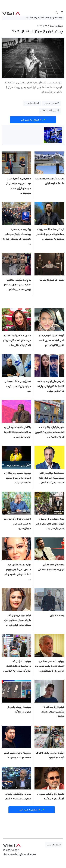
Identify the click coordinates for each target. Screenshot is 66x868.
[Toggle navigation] (62, 12)
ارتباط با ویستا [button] (54, 845)
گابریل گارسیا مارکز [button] (50, 111)
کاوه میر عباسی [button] (51, 103)
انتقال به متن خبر (33, 120)
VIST (11, 12)
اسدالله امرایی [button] (32, 103)
